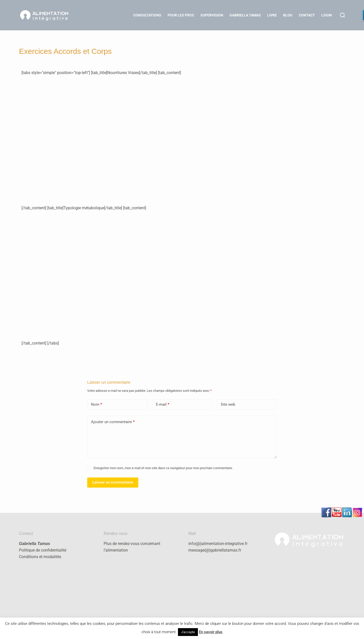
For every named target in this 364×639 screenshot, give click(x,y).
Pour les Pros (181, 15)
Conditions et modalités (40, 557)
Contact (307, 15)
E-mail (163, 405)
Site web (228, 404)
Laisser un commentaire (113, 482)
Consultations (147, 15)
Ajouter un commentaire (113, 422)
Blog (288, 15)
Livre (272, 15)
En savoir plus (211, 632)
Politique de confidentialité (43, 550)
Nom (97, 405)
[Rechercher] (343, 15)
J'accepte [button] (188, 632)
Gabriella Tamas (245, 15)
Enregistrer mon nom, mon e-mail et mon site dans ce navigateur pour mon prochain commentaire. (163, 468)
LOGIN (327, 15)
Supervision (212, 15)
